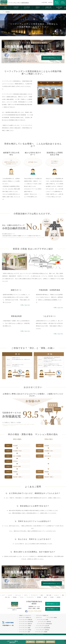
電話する (30, 642)
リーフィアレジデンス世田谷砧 (43, 630)
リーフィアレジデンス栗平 (25, 632)
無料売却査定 (50, 642)
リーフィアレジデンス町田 (43, 620)
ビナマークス (39, 618)
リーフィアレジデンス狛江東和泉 (26, 622)
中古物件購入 (40, 642)
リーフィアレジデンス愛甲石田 (44, 622)
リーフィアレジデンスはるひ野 (43, 626)
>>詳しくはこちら (25, 305)
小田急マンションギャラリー (25, 615)
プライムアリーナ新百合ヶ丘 (42, 615)
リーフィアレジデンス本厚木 (25, 626)
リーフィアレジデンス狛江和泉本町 (43, 628)
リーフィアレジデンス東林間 (41, 632)
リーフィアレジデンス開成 (25, 628)
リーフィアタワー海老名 (52, 618)
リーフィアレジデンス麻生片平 (26, 624)
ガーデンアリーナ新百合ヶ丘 (25, 618)
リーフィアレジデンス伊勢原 (25, 630)
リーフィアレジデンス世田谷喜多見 (44, 624)
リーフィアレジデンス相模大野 (26, 620)
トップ (2, 12)
